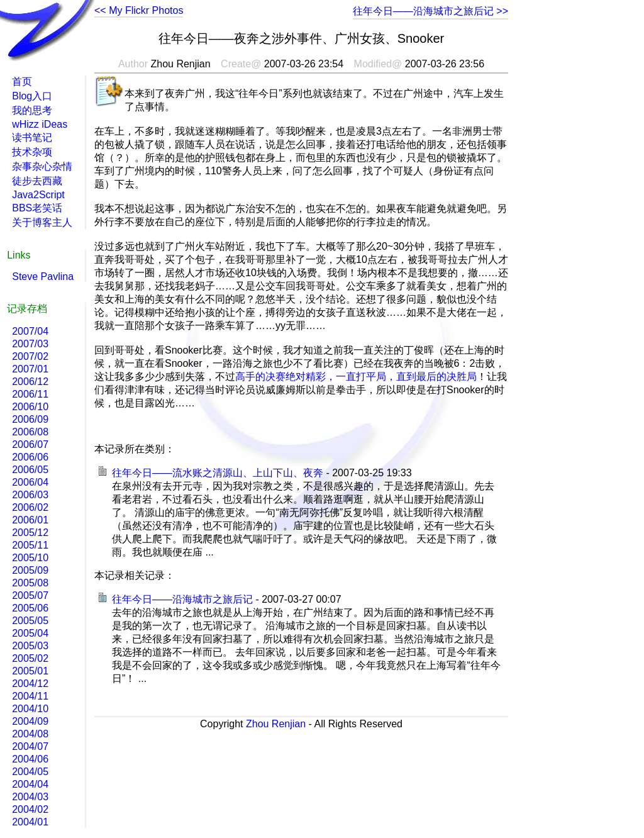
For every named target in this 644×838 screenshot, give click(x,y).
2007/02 (30, 356)
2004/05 (30, 772)
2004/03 (30, 797)
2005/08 (30, 583)
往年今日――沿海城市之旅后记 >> (430, 11)
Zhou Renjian (276, 724)
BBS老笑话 (37, 208)
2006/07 (30, 444)
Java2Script (38, 195)
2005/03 (30, 646)
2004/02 (30, 809)
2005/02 (30, 658)
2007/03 (30, 344)
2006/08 (30, 432)
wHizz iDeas (40, 124)
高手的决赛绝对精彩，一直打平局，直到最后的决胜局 (356, 377)
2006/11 (30, 394)
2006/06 (30, 457)
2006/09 (30, 419)
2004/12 (30, 684)
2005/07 (30, 595)
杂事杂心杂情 (42, 166)
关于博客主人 (42, 222)
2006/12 (30, 382)
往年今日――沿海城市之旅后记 (182, 599)
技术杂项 (32, 152)
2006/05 (30, 470)
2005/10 (30, 558)
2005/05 (30, 621)
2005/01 (30, 671)
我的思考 (32, 110)
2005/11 (30, 545)
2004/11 (30, 696)
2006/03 (30, 495)
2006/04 (30, 482)
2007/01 (30, 369)
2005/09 (30, 570)
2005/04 (30, 633)
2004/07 (30, 746)
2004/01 (30, 822)
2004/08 (30, 734)
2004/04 (30, 784)
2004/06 (30, 759)
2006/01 (30, 520)
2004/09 (30, 721)
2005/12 (30, 533)
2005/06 (30, 608)
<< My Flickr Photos (139, 10)
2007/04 (30, 331)
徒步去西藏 (37, 181)
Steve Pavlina (43, 277)
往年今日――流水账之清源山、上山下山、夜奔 (218, 473)
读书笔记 (32, 137)
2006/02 (30, 507)
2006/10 (30, 407)
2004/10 (30, 709)
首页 (22, 81)
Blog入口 (32, 96)
